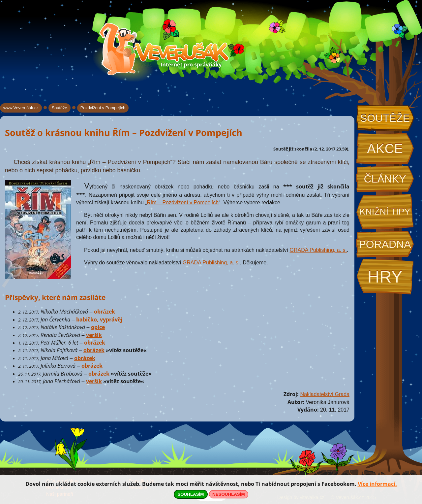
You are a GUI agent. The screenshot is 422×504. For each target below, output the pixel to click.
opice (98, 327)
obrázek (105, 312)
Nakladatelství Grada (325, 394)
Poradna (385, 244)
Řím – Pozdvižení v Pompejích (183, 202)
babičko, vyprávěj (99, 319)
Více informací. (377, 484)
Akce (385, 149)
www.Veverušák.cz (21, 108)
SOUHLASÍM (191, 494)
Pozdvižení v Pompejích (103, 108)
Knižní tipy (385, 212)
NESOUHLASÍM (228, 494)
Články (385, 179)
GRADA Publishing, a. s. (318, 250)
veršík (94, 335)
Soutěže (385, 118)
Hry (385, 277)
